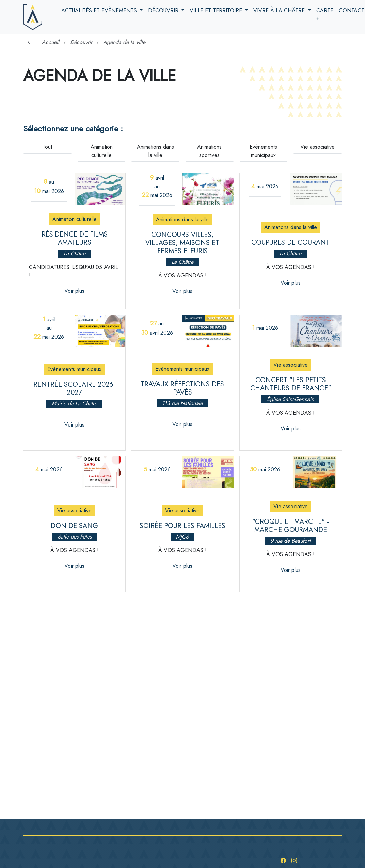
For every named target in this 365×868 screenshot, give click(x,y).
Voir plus (74, 291)
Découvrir (164, 10)
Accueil (51, 42)
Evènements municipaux (263, 151)
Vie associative (318, 147)
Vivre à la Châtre (280, 10)
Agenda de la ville (124, 42)
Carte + (325, 14)
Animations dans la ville (155, 151)
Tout (47, 147)
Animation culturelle (102, 151)
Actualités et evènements (100, 10)
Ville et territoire (217, 10)
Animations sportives (209, 151)
